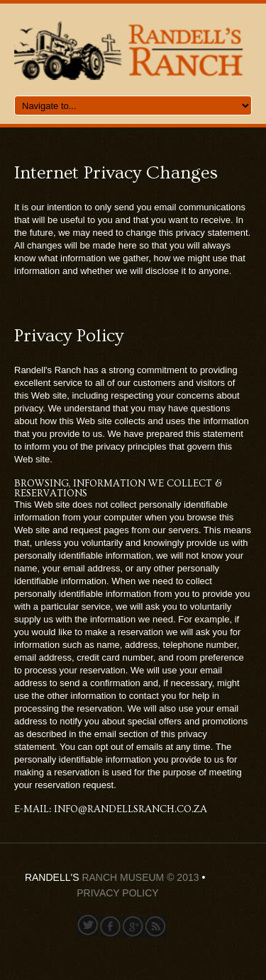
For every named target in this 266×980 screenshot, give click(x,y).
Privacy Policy (117, 893)
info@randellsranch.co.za (131, 809)
